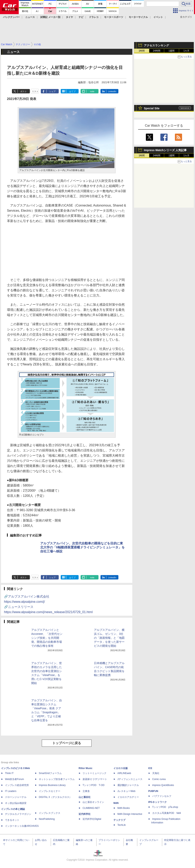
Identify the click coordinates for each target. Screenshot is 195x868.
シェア (52, 91)
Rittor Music (85, 768)
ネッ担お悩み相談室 (16, 803)
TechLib (121, 825)
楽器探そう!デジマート (95, 779)
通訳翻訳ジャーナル (128, 785)
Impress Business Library (52, 785)
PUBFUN (153, 791)
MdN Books (124, 808)
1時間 (142, 51)
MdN (116, 803)
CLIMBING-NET (91, 808)
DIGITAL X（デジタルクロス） (55, 797)
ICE (150, 768)
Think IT (9, 773)
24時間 (156, 51)
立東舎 (86, 791)
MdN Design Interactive (130, 814)
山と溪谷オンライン (93, 802)
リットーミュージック (95, 773)
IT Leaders (11, 791)
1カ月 (187, 51)
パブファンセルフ (162, 796)
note (92, 91)
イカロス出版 (121, 768)
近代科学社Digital (92, 819)
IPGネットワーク (157, 802)
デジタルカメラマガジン (18, 814)
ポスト (24, 91)
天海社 (156, 773)
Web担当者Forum (14, 779)
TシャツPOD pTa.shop (165, 807)
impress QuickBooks (163, 785)
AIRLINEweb (124, 773)
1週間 (172, 51)
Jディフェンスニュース (130, 779)
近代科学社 (85, 814)
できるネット (12, 820)
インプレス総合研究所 (17, 785)
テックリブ (119, 820)
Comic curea (159, 779)
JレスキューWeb (126, 791)
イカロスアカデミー (128, 797)
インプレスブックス (50, 813)
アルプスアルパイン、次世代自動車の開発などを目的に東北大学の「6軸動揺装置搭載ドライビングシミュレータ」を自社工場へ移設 (82, 547)
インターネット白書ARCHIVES (22, 826)
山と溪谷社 (85, 797)
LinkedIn (112, 91)
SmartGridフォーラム (50, 773)
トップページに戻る (67, 743)
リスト (35, 91)
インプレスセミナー (50, 791)
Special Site (152, 108)
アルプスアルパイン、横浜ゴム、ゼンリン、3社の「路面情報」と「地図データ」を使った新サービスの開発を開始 (109, 638)
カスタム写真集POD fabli (167, 813)
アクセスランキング (156, 45)
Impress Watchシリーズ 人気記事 (165, 150)
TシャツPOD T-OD (94, 785)
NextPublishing (47, 819)
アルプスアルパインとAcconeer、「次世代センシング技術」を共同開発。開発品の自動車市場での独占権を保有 (47, 638)
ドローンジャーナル (16, 797)
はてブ (72, 91)
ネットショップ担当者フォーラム (57, 779)
